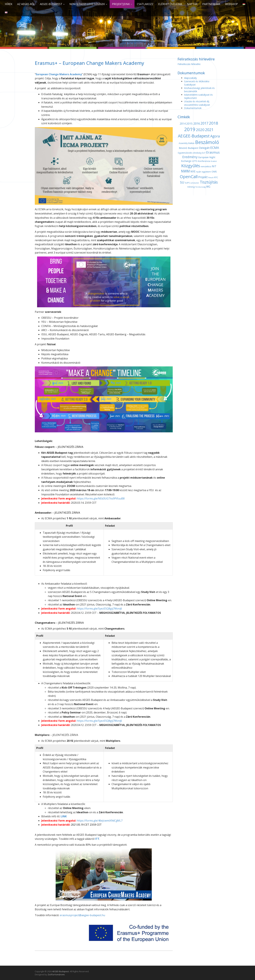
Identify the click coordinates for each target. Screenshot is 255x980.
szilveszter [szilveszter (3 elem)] (195, 183)
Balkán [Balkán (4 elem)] (191, 143)
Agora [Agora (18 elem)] (215, 136)
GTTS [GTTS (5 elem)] (195, 161)
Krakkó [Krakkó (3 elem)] (214, 161)
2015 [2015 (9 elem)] (189, 124)
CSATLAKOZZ (145, 4)
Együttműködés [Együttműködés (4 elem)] (185, 153)
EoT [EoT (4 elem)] (204, 153)
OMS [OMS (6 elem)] (214, 171)
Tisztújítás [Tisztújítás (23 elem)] (209, 182)
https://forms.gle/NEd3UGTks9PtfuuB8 (101, 498)
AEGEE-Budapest (52, 4)
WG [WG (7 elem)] (208, 187)
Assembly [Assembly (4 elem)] (183, 143)
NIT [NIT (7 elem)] (214, 166)
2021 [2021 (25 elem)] (209, 130)
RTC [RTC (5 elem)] (216, 177)
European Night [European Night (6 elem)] (207, 157)
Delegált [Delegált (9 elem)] (204, 148)
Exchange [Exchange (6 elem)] (186, 161)
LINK (64, 816)
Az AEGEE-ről (26, 4)
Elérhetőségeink (170, 4)
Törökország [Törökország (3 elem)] (200, 187)
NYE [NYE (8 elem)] (193, 171)
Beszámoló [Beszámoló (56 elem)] (207, 142)
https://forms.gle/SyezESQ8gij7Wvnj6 (99, 609)
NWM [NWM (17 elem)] (185, 171)
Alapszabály (190, 78)
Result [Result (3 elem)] (211, 178)
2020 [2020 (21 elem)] (200, 130)
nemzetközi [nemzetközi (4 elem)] (206, 167)
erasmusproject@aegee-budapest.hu (82, 915)
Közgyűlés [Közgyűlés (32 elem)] (191, 166)
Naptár (192, 4)
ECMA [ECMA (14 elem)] (215, 148)
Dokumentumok (193, 108)
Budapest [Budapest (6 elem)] (193, 148)
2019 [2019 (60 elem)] (190, 129)
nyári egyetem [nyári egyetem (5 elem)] (204, 172)
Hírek (9, 4)
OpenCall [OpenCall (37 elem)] (189, 177)
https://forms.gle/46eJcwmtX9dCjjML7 (100, 821)
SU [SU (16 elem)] (182, 182)
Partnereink (211, 4)
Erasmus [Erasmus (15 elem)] (213, 152)
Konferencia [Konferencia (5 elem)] (204, 161)
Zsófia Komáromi (56, 974)
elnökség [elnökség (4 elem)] (197, 153)
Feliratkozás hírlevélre (189, 64)
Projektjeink (122, 4)
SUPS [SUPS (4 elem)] (187, 183)
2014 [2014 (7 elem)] (183, 124)
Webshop (231, 4)
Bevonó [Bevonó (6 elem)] (183, 148)
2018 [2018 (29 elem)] (214, 123)
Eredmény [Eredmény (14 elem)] (190, 157)
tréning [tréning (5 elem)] (191, 187)
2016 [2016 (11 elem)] (197, 123)
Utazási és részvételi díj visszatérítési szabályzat (197, 103)
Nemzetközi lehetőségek (88, 4)
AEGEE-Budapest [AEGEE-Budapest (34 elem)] (194, 136)
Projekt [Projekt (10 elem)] (203, 177)
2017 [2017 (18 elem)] (204, 123)
